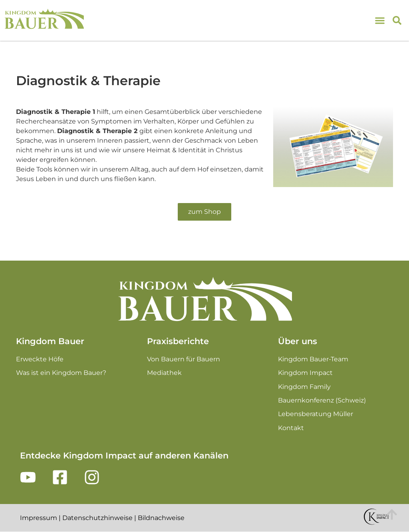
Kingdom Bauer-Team (313, 359)
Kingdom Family (304, 387)
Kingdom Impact (305, 373)
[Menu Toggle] (382, 21)
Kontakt (291, 428)
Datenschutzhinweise (97, 518)
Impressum (39, 518)
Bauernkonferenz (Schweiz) (322, 400)
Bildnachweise (161, 518)
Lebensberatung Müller (316, 414)
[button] (397, 20)
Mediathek (164, 373)
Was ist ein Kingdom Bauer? (61, 373)
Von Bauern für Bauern (184, 359)
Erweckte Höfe (40, 359)
